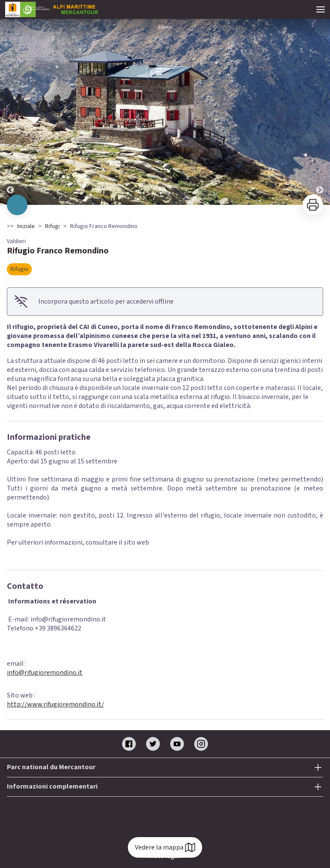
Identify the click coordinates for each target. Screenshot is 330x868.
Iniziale (26, 226)
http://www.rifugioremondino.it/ (55, 704)
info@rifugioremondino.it (45, 673)
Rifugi (52, 226)
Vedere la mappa (165, 847)
